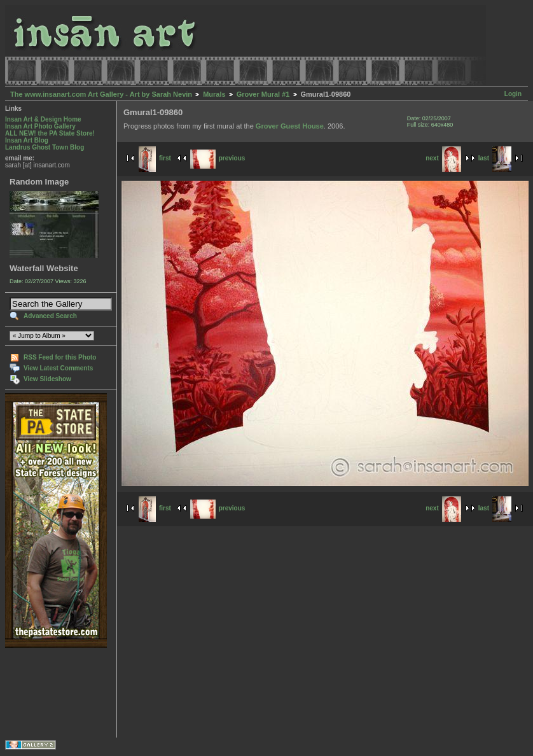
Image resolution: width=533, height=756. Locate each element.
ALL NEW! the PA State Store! (50, 133)
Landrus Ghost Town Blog (45, 147)
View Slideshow (47, 379)
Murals (214, 94)
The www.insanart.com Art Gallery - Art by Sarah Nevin (101, 94)
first (155, 158)
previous (218, 158)
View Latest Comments (58, 368)
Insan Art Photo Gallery (40, 126)
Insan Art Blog (27, 140)
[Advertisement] (45, 693)
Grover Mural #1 (263, 94)
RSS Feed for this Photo (60, 357)
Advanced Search (50, 316)
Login (513, 94)
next (443, 158)
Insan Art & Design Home (43, 119)
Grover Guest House (290, 126)
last (495, 158)
